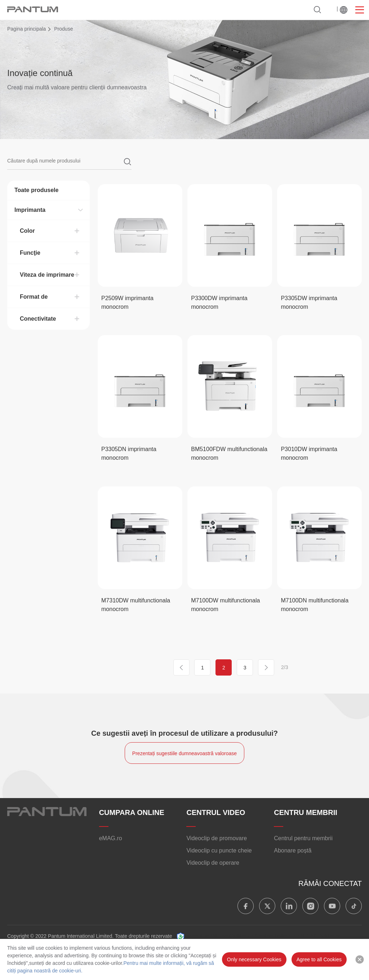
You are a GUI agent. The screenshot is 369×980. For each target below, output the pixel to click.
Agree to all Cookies (319, 959)
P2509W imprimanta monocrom (127, 302)
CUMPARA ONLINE (132, 812)
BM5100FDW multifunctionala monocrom (229, 453)
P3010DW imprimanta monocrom (309, 453)
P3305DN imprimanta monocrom (129, 453)
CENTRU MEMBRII (306, 812)
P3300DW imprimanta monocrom (219, 302)
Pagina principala (26, 29)
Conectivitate (38, 319)
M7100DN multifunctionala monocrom (315, 605)
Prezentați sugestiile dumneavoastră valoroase (184, 753)
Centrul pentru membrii (303, 838)
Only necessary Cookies (254, 959)
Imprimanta (30, 210)
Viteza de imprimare (47, 275)
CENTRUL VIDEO (216, 812)
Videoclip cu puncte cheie (219, 850)
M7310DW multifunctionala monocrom (136, 605)
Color (27, 231)
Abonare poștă (293, 850)
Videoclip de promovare (217, 838)
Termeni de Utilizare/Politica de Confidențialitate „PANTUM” (250, 936)
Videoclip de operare (213, 863)
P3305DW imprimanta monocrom (309, 302)
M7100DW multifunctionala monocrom (225, 605)
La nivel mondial (344, 10)
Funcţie (30, 253)
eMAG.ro (111, 838)
